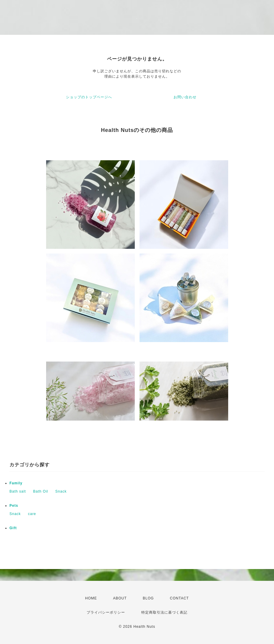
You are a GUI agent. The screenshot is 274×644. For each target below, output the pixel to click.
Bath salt (18, 491)
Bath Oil (41, 491)
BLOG (148, 598)
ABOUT (120, 598)
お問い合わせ (185, 97)
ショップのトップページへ (89, 97)
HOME (91, 598)
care (32, 514)
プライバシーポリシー (106, 612)
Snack (61, 491)
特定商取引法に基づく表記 (164, 612)
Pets (14, 506)
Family (16, 483)
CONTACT (179, 598)
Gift (13, 528)
